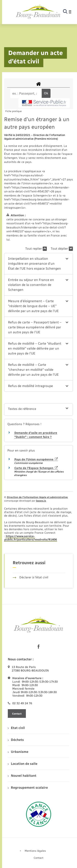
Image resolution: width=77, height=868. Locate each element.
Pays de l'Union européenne (36, 459)
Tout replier (36, 249)
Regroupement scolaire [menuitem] (28, 788)
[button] (38, 264)
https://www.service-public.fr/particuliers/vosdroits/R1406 (31, 538)
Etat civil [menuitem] (16, 728)
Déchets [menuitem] (16, 740)
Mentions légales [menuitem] (35, 851)
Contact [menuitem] (38, 858)
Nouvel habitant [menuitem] (22, 776)
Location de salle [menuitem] (23, 764)
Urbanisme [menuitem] (18, 752)
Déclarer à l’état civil (30, 577)
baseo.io (41, 501)
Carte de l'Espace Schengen (36, 468)
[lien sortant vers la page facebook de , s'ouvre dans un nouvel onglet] (39, 647)
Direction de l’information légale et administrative (37, 497)
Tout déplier (62, 249)
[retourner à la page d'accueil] (38, 12)
